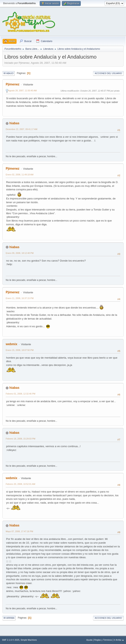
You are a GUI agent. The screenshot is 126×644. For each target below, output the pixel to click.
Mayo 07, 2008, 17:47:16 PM (19, 531)
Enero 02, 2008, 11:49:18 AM (20, 175)
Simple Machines (29, 640)
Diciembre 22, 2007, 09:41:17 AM (22, 129)
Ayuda (89, 640)
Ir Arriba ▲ (119, 640)
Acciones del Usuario (108, 73)
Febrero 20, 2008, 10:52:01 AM (20, 484)
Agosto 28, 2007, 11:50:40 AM (22, 91)
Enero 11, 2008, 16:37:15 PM (20, 298)
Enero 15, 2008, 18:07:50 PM (20, 350)
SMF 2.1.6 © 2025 (11, 640)
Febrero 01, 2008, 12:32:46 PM (21, 394)
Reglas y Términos (103, 640)
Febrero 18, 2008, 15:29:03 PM (21, 439)
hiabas (14, 123)
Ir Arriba (9, 618)
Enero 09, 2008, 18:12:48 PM (20, 253)
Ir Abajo (8, 73)
